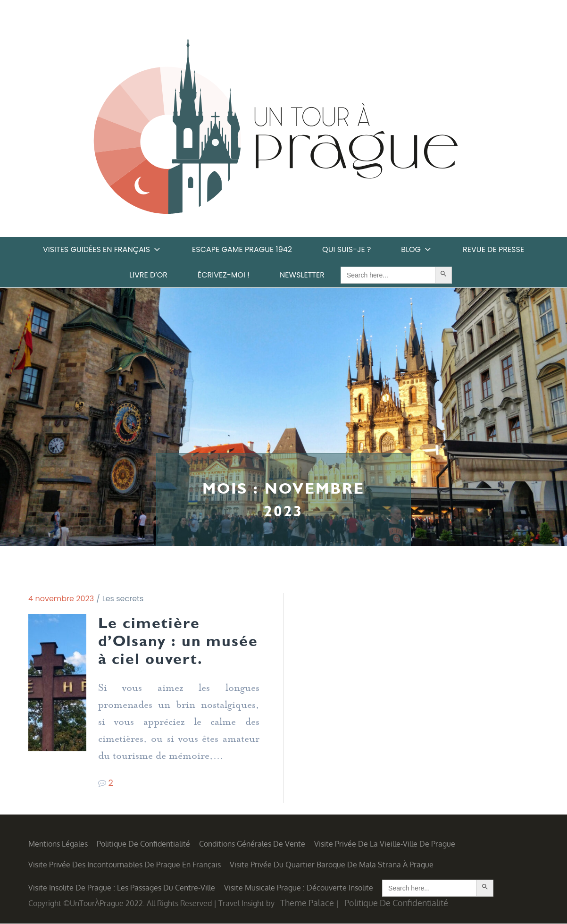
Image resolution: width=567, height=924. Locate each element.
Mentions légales (58, 844)
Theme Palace (307, 903)
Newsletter (302, 275)
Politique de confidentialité (143, 844)
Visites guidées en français (102, 249)
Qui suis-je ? (346, 249)
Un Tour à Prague (276, 130)
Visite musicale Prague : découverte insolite (299, 888)
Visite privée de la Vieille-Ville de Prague (385, 844)
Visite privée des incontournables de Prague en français (125, 865)
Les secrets (123, 599)
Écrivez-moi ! (224, 275)
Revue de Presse (493, 249)
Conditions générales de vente (252, 844)
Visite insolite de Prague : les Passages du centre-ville (122, 888)
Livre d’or (148, 275)
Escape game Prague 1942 (242, 249)
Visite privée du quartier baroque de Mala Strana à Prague (332, 865)
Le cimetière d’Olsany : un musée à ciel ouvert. (179, 641)
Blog (417, 249)
